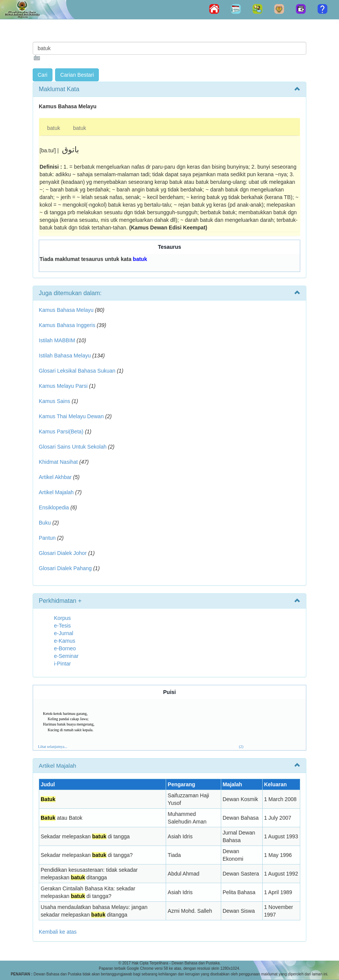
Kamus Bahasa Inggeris (67, 325)
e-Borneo (65, 648)
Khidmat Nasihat (58, 462)
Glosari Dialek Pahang (65, 568)
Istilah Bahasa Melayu (65, 356)
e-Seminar (66, 656)
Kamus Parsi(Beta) (61, 432)
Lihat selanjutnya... (53, 747)
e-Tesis (62, 626)
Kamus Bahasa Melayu (67, 310)
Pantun (47, 538)
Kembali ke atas (58, 932)
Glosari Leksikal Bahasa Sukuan (77, 371)
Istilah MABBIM (57, 340)
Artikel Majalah (56, 492)
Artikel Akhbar (55, 477)
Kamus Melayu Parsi (63, 386)
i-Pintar (62, 664)
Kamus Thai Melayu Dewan (71, 416)
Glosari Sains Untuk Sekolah (73, 447)
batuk (54, 128)
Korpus (62, 618)
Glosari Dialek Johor (63, 553)
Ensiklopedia (54, 507)
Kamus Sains (54, 401)
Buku (45, 523)
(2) (241, 747)
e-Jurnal (64, 633)
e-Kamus (65, 641)
